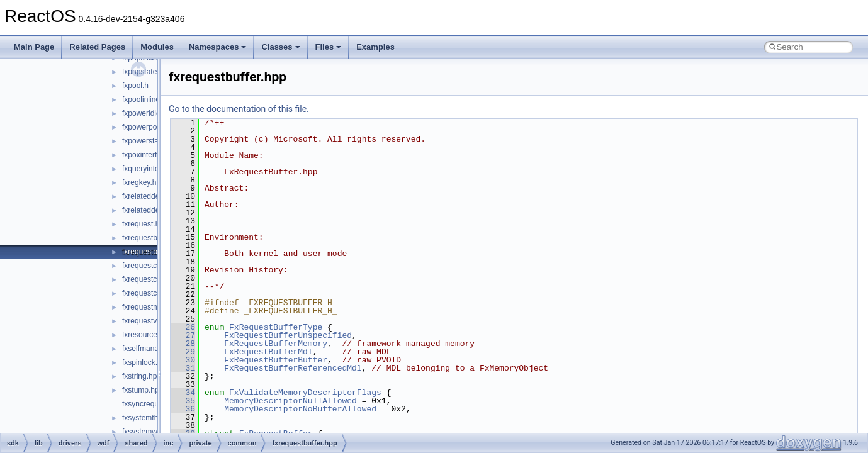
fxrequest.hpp (145, 224)
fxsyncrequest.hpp (153, 404)
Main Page (34, 47)
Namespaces (218, 47)
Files (329, 47)
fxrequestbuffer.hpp (155, 252)
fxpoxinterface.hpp (153, 155)
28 (183, 344)
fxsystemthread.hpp (155, 418)
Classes (280, 47)
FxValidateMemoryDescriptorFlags (305, 393)
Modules (157, 47)
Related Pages (97, 47)
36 (183, 409)
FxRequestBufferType (276, 327)
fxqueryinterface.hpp (156, 169)
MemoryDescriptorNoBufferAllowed (300, 409)
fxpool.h (135, 86)
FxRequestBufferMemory (276, 344)
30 (183, 360)
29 (183, 352)
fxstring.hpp (142, 376)
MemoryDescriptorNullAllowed (290, 401)
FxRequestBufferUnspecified (288, 335)
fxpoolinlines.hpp (150, 99)
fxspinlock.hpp (146, 362)
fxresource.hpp (147, 335)
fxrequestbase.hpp (153, 238)
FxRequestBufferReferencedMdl (293, 368)
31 (183, 368)
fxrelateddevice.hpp (155, 196)
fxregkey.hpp (144, 182)
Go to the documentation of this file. (239, 109)
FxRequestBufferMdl (268, 352)
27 (183, 335)
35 (183, 401)
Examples (375, 47)
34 (183, 393)
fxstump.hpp (143, 390)
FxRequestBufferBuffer (276, 360)
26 (183, 327)
